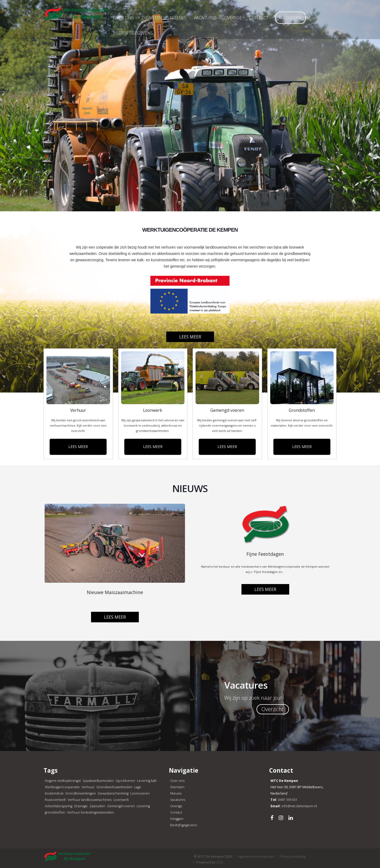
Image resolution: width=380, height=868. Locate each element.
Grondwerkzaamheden (114, 787)
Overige (233, 18)
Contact (259, 18)
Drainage (81, 806)
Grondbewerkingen (80, 793)
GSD (220, 862)
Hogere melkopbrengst (63, 781)
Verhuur (88, 787)
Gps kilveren (125, 781)
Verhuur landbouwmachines (90, 800)
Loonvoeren (140, 793)
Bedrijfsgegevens (133, 33)
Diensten (152, 18)
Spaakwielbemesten (98, 781)
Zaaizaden (97, 806)
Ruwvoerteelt (55, 800)
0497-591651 (288, 800)
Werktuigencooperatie (62, 787)
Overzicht (273, 709)
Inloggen (290, 18)
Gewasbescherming (113, 793)
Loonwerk (121, 800)
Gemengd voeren (121, 806)
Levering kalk (147, 781)
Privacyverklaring (293, 857)
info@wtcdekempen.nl (299, 806)
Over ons (123, 18)
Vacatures (205, 18)
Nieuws (178, 18)
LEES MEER (78, 447)
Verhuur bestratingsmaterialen (91, 812)
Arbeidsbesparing (59, 806)
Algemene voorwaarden (256, 857)
